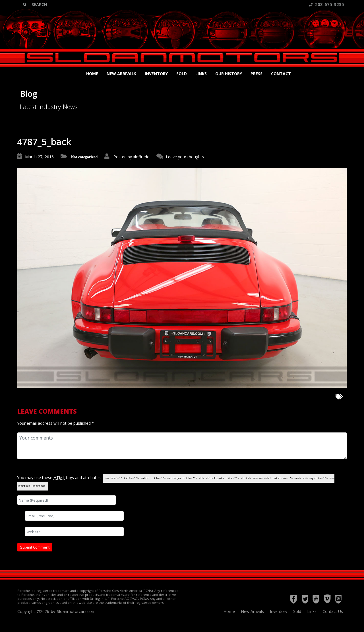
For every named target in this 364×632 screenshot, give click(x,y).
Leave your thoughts (185, 157)
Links (201, 74)
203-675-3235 (327, 4)
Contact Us (333, 611)
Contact (281, 74)
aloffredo (141, 157)
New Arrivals (121, 74)
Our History (229, 74)
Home (92, 74)
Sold (182, 74)
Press (257, 74)
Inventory (156, 74)
